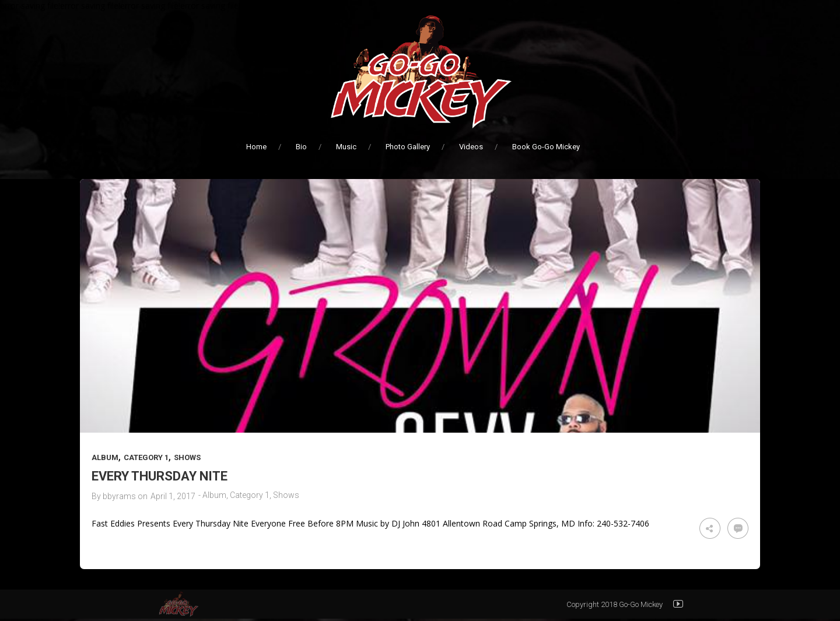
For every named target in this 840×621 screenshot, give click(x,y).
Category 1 (146, 457)
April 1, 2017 (173, 496)
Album (105, 457)
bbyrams (119, 496)
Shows (187, 457)
